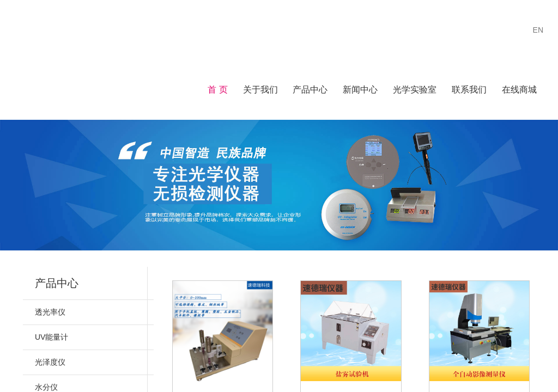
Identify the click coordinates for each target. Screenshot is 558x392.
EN (538, 30)
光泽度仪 (50, 362)
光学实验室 (415, 90)
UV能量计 (51, 337)
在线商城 (519, 90)
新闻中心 (360, 90)
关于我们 (260, 90)
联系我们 (469, 90)
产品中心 (310, 90)
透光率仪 (50, 312)
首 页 (217, 90)
